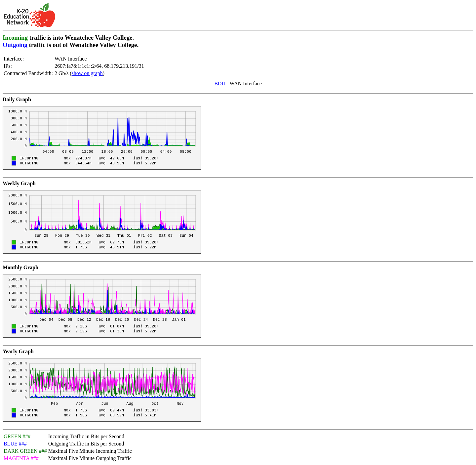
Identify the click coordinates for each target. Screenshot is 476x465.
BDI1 (220, 84)
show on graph (87, 73)
